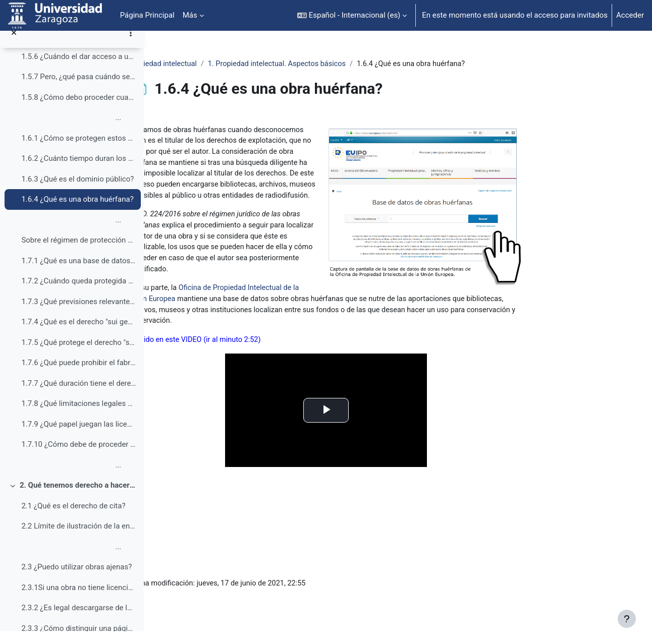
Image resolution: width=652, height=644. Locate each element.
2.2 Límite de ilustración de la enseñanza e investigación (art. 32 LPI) (78, 539)
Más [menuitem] (190, 15)
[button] (352, 15)
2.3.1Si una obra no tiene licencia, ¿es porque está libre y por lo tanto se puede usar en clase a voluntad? (78, 600)
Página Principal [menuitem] (147, 15)
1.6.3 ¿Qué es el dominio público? (77, 191)
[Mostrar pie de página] (627, 619)
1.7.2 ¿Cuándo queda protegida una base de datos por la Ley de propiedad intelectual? (78, 294)
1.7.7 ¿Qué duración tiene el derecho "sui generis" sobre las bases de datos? (78, 395)
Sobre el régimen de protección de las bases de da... (78, 253)
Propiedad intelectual (228, 64)
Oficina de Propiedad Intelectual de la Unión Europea (332, 306)
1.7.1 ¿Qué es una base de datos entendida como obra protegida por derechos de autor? (78, 273)
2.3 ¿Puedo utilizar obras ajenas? (76, 579)
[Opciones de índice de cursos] (131, 45)
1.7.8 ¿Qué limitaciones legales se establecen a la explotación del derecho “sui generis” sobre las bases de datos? (78, 416)
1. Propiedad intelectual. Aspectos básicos (346, 64)
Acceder (630, 15)
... (71, 130)
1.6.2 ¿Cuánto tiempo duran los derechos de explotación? (78, 171)
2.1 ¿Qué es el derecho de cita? (73, 518)
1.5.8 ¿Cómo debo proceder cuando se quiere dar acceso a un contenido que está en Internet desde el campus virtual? (78, 109)
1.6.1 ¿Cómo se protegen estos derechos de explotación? (78, 150)
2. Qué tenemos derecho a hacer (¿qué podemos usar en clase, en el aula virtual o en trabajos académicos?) (78, 498)
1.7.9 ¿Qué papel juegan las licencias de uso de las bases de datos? (78, 436)
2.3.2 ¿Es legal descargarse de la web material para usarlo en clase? (78, 620)
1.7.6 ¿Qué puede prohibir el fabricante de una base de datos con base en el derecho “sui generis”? (78, 375)
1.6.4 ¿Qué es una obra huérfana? (77, 212)
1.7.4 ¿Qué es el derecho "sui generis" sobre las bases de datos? (78, 334)
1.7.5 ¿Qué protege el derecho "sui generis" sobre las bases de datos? (78, 355)
